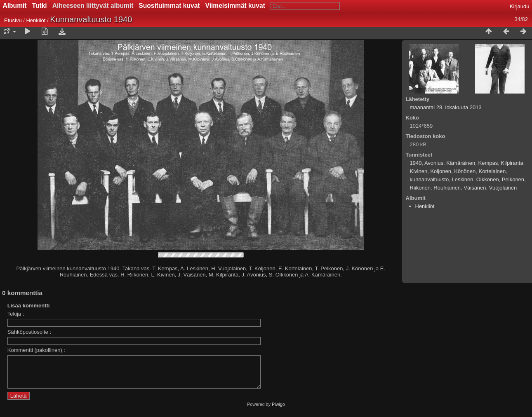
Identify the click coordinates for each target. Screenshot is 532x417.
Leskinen (462, 179)
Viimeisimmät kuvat (235, 6)
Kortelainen (492, 171)
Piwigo (278, 410)
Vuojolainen (503, 188)
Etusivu (13, 20)
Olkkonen (488, 179)
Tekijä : (16, 314)
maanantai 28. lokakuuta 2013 (446, 107)
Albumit (15, 6)
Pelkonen (513, 179)
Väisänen (475, 188)
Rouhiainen (447, 188)
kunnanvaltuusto (430, 179)
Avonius (434, 163)
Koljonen (441, 171)
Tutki (40, 6)
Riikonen (420, 188)
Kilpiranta (512, 163)
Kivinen (419, 171)
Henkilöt (36, 20)
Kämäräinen (461, 163)
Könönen (465, 171)
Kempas (488, 163)
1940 (416, 163)
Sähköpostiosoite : (29, 332)
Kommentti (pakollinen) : (36, 350)
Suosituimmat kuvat (169, 6)
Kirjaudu (520, 6)
